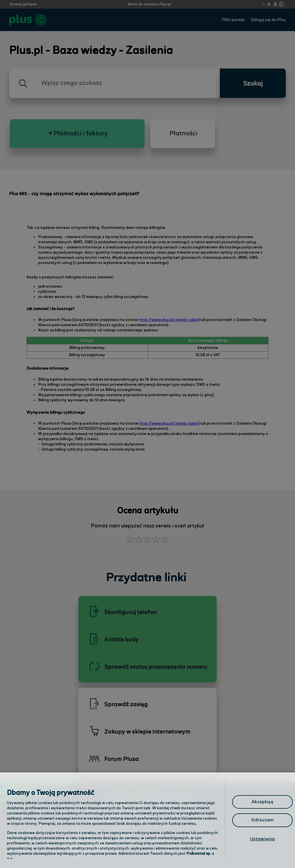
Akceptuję (262, 802)
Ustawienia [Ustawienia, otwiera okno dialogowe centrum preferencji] (263, 839)
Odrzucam (262, 820)
